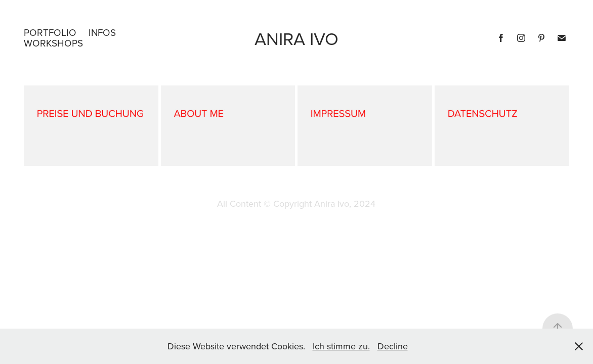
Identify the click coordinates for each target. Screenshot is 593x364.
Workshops (53, 43)
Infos (102, 32)
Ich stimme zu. (341, 346)
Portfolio (50, 32)
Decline (393, 346)
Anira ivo (296, 38)
